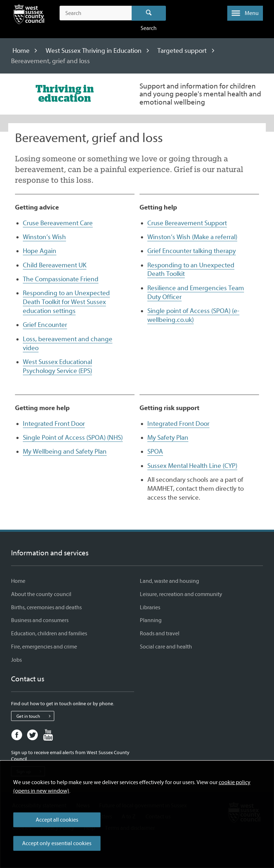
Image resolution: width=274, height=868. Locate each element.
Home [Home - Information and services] (18, 581)
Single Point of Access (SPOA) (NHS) (73, 438)
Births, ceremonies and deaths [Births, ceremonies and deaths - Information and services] (46, 607)
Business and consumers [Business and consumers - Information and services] (40, 620)
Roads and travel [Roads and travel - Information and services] (160, 634)
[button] (245, 13)
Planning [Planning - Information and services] (151, 620)
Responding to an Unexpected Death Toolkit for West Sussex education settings (66, 302)
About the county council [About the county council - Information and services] (41, 594)
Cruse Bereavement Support (187, 223)
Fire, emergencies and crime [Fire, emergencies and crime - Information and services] (44, 647)
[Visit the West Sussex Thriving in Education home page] (65, 94)
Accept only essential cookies (57, 843)
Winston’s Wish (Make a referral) (192, 237)
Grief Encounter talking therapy (192, 251)
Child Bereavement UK (55, 265)
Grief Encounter (45, 325)
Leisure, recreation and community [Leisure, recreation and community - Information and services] (181, 594)
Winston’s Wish (44, 237)
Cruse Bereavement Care (58, 223)
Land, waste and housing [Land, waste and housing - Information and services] (169, 581)
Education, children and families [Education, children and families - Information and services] (49, 634)
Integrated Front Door (54, 424)
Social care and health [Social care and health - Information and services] (166, 647)
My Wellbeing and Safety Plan (65, 451)
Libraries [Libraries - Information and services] (150, 607)
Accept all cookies (57, 820)
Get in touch (35, 716)
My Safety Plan (168, 438)
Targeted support (182, 51)
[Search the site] (95, 13)
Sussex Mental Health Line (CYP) (192, 466)
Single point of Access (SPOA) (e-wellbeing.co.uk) (193, 315)
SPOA (155, 451)
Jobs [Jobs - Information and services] (16, 660)
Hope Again (40, 251)
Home (21, 51)
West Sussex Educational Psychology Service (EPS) (57, 366)
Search (149, 13)
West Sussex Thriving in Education (94, 51)
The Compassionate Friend (61, 279)
